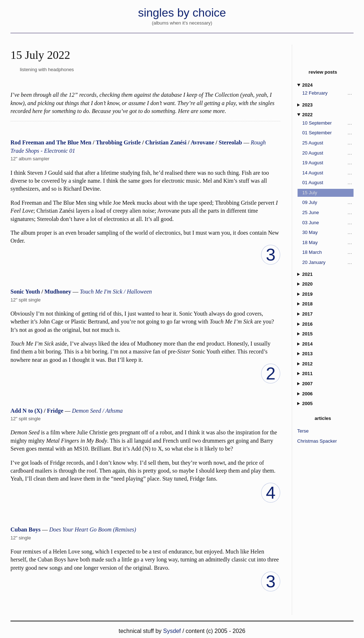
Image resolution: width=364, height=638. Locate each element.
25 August (313, 143)
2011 (307, 374)
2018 (307, 304)
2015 (307, 334)
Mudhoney (58, 292)
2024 (307, 85)
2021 (307, 274)
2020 (307, 284)
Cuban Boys (25, 530)
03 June (311, 223)
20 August (313, 153)
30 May (310, 232)
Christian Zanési (166, 142)
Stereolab (231, 142)
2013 (307, 354)
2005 (307, 403)
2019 (307, 294)
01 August (313, 183)
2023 (307, 105)
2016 (307, 324)
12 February (315, 93)
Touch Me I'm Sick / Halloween (116, 292)
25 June (311, 212)
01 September (317, 133)
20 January (314, 262)
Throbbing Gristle (118, 142)
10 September (317, 123)
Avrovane (202, 142)
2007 (307, 384)
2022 (307, 115)
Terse (303, 431)
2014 (307, 344)
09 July (310, 202)
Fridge (55, 411)
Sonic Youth (25, 292)
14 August (313, 173)
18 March (312, 252)
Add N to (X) (26, 411)
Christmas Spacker (317, 441)
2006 (307, 394)
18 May (310, 242)
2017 (307, 314)
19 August (313, 163)
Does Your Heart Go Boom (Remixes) (93, 530)
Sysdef (173, 631)
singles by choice (182, 13)
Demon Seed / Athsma (97, 411)
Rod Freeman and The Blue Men (51, 142)
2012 (307, 364)
